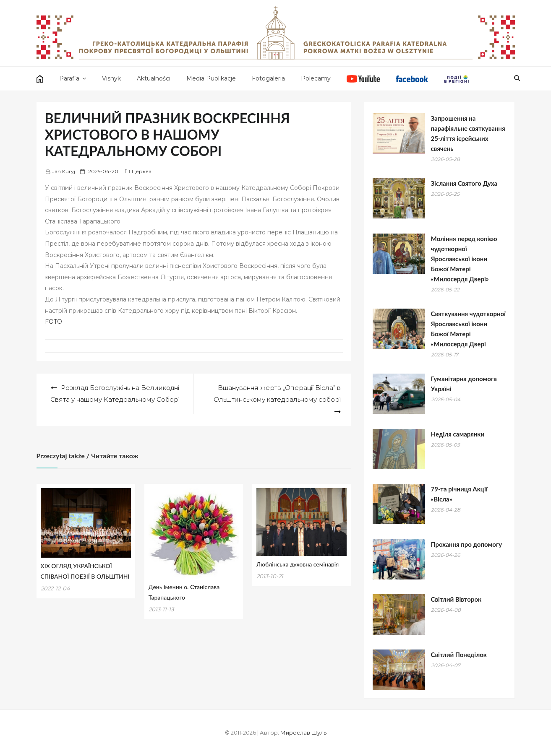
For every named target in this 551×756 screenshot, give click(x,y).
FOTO (54, 322)
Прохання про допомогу (467, 544)
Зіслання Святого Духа (464, 183)
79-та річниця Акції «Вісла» (459, 494)
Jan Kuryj (64, 171)
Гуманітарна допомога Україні (464, 384)
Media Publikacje (211, 78)
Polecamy (316, 78)
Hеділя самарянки (458, 434)
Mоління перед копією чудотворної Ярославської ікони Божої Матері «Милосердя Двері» (464, 259)
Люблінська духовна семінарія (298, 564)
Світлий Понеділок (459, 655)
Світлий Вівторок (456, 599)
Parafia (69, 78)
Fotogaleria (268, 78)
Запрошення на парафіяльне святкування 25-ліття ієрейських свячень (468, 133)
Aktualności (154, 78)
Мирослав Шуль (303, 733)
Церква (142, 171)
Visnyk (111, 78)
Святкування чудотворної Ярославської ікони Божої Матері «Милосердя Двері (468, 329)
